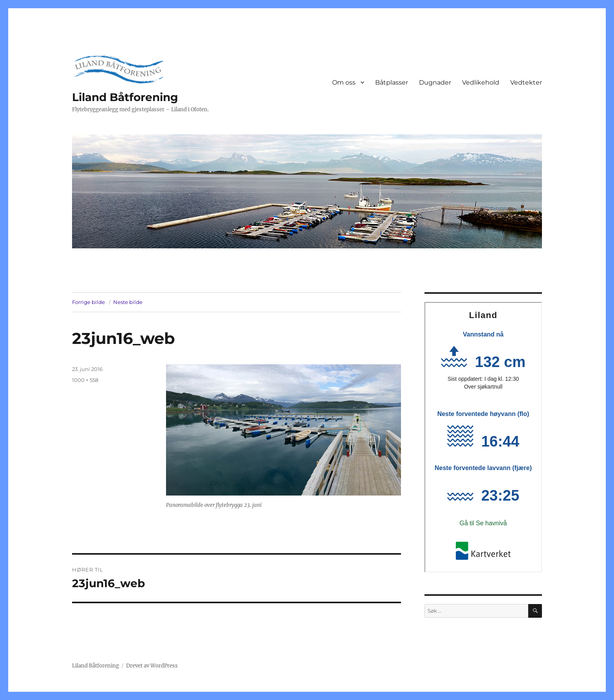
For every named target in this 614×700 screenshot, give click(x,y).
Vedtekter (526, 82)
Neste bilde (128, 302)
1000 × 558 (85, 380)
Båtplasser (392, 82)
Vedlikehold (481, 82)
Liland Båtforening (125, 97)
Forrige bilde (88, 302)
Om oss (344, 82)
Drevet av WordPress (152, 666)
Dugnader (435, 82)
